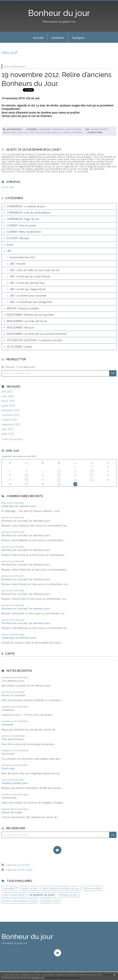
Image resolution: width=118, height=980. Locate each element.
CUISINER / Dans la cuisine (21, 225)
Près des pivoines (13, 739)
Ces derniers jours (25, 506)
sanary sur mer (29, 888)
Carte (10, 654)
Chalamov (8, 710)
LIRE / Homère (18, 264)
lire (57, 901)
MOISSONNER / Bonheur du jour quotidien (60, 129)
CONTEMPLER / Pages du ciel (23, 219)
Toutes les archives (12, 439)
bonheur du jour (68, 895)
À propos (78, 38)
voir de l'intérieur (73, 132)
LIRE (9, 251)
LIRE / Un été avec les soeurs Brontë (30, 276)
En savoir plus (38, 977)
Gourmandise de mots (22, 257)
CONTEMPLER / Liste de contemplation (29, 213)
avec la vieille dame (14, 895)
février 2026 (8, 401)
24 (92, 480)
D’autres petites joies (15, 783)
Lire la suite (8, 187)
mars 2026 (8, 396)
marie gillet (9, 888)
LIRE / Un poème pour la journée (28, 296)
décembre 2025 (10, 410)
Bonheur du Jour (12, 521)
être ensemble (93, 888)
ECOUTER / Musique (18, 238)
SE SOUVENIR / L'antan (19, 347)
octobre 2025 (9, 420)
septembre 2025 (11, 424)
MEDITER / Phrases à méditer (23, 308)
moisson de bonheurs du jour (20, 901)
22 (59, 480)
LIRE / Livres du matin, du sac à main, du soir (35, 270)
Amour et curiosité (13, 695)
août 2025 (7, 429)
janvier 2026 (8, 406)
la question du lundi (42, 895)
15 (59, 475)
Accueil (38, 38)
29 (59, 484)
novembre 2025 (10, 415)
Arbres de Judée (12, 812)
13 (26, 475)
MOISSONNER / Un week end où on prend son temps (37, 334)
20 (26, 480)
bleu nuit (57, 132)
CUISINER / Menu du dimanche (24, 232)
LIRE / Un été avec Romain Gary (27, 283)
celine (5, 638)
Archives (58, 38)
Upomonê (8, 754)
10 (92, 471)
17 (92, 475)
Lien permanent (13, 129)
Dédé (5, 506)
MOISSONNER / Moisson (20, 328)
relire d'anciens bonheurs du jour (61, 888)
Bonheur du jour (59, 13)
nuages (47, 132)
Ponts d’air (8, 768)
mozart (46, 901)
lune (31, 132)
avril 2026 (7, 392)
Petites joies (9, 798)
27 (26, 484)
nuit (25, 132)
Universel (7, 724)
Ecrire (10, 245)
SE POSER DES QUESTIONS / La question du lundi (34, 340)
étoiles (39, 132)
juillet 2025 (8, 434)
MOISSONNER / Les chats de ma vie (27, 321)
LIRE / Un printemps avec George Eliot (31, 302)
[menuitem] (38, 38)
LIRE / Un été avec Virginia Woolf (28, 289)
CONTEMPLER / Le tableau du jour (26, 206)
